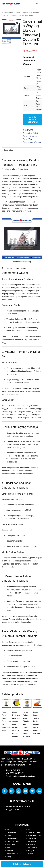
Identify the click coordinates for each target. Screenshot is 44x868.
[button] (17, 23)
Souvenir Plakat (14, 12)
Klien (9, 847)
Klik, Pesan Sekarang (33, 120)
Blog (9, 857)
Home (4, 12)
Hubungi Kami (13, 841)
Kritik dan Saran (35, 835)
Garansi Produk (34, 832)
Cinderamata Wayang (32, 142)
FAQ (30, 829)
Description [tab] (9, 150)
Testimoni (11, 844)
